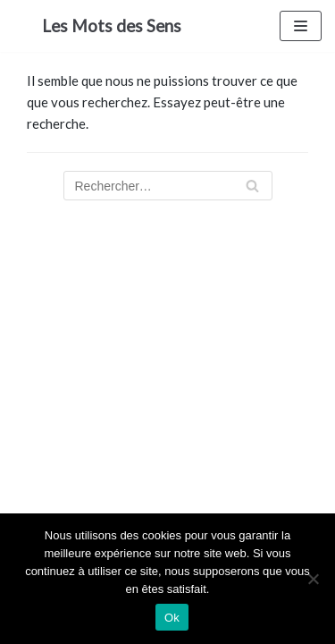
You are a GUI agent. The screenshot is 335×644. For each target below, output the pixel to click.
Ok (172, 618)
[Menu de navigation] (301, 26)
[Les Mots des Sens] (112, 26)
